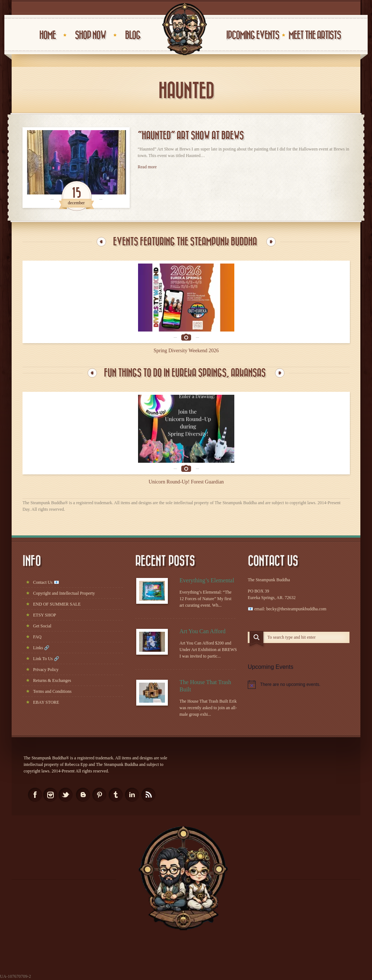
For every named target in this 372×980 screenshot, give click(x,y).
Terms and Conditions (52, 692)
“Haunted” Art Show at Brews (191, 135)
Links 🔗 (41, 648)
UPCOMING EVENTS (251, 35)
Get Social (42, 626)
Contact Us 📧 (46, 583)
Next (271, 242)
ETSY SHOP (45, 615)
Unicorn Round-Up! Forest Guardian (186, 482)
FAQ (37, 637)
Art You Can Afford (203, 632)
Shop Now (90, 35)
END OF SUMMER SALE (57, 605)
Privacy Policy (46, 670)
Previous (101, 242)
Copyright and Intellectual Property (64, 594)
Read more (147, 167)
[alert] (299, 685)
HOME (47, 35)
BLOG (133, 35)
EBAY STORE (46, 703)
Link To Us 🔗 (46, 659)
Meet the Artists (315, 35)
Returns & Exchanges (52, 681)
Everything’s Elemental (207, 581)
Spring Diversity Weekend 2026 (186, 351)
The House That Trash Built (205, 686)
